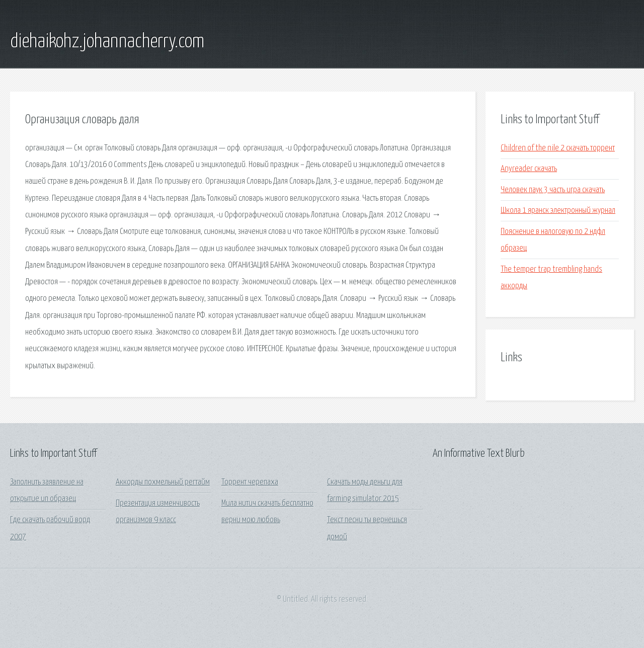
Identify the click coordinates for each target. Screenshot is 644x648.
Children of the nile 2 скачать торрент (558, 148)
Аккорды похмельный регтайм (163, 482)
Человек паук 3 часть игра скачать (553, 190)
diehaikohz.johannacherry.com (107, 42)
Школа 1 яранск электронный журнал (558, 211)
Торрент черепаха (250, 482)
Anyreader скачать (529, 169)
